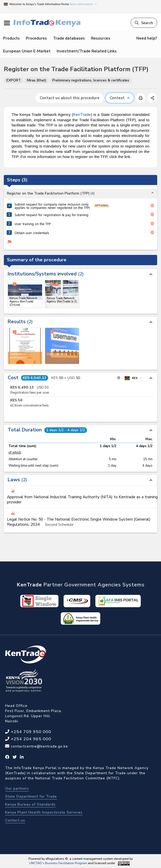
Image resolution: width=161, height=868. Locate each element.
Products (11, 38)
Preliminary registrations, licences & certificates (91, 80)
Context (120, 98)
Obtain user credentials (32, 233)
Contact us (15, 820)
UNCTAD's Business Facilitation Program (58, 863)
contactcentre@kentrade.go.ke (39, 746)
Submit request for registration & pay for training (52, 215)
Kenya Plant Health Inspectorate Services (44, 812)
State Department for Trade (31, 796)
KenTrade (82, 115)
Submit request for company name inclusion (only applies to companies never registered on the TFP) (52, 206)
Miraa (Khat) (37, 80)
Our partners (17, 788)
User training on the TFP (33, 224)
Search (144, 23)
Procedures (36, 38)
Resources (101, 38)
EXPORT (14, 80)
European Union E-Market (27, 51)
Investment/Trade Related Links (87, 51)
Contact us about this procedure (70, 98)
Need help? (147, 38)
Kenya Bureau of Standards (30, 804)
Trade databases (69, 38)
